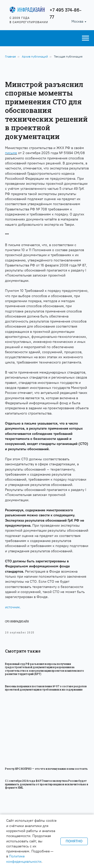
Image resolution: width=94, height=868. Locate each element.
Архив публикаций (35, 57)
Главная (10, 57)
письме (11, 153)
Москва (77, 21)
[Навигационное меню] (85, 38)
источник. (13, 607)
